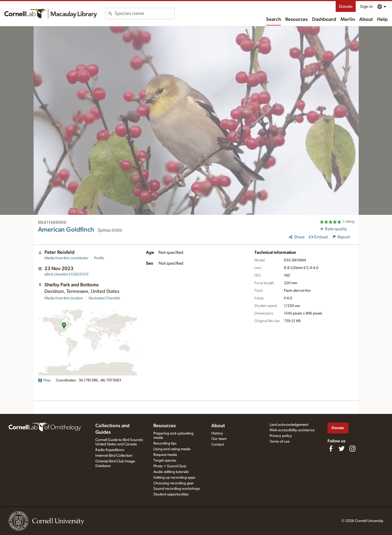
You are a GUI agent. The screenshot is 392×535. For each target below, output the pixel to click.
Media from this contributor (67, 258)
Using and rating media (172, 449)
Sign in (366, 7)
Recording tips (165, 443)
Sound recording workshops (177, 489)
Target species (165, 461)
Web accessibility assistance (292, 430)
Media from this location (64, 298)
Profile (99, 258)
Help (382, 20)
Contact (218, 445)
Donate (346, 7)
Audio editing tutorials (171, 472)
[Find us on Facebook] (331, 449)
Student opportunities (171, 494)
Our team (219, 439)
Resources (297, 20)
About (366, 20)
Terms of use (280, 442)
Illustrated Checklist (104, 298)
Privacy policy (281, 436)
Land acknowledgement (289, 425)
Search (273, 20)
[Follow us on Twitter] (342, 449)
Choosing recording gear (174, 483)
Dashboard (324, 20)
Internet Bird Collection (114, 456)
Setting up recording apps (174, 478)
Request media (165, 455)
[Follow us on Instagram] (352, 449)
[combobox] (145, 14)
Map (44, 380)
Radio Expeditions (110, 450)
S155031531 (67, 274)
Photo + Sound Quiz (170, 466)
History (217, 433)
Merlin (348, 20)
